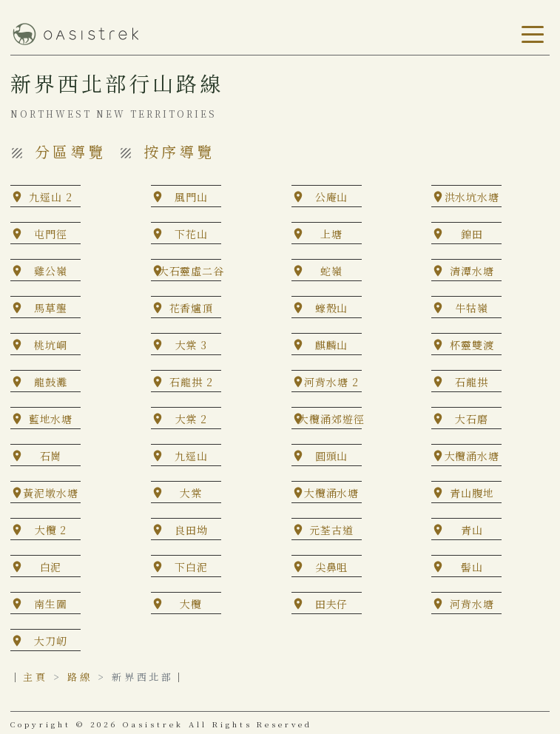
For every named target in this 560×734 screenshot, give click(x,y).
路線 (80, 677)
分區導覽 (70, 151)
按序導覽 (179, 151)
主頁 (36, 677)
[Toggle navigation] (530, 34)
